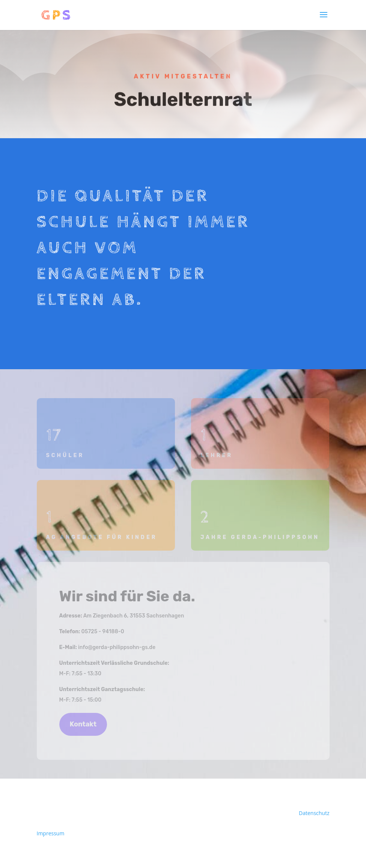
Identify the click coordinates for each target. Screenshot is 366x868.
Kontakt (83, 724)
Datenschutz (314, 813)
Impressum (51, 833)
